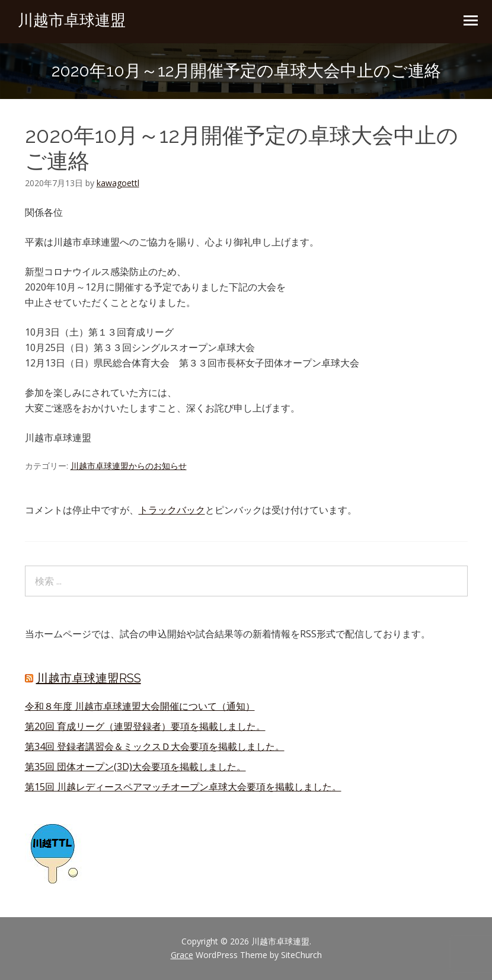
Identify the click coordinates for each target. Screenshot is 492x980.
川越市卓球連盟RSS (89, 678)
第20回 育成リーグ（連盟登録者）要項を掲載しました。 (145, 726)
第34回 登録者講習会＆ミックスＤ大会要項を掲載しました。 (155, 746)
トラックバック (172, 510)
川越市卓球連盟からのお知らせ (129, 466)
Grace (182, 955)
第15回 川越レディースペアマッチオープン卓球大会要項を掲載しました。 (183, 787)
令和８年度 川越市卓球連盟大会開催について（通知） (140, 706)
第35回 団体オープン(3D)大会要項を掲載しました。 (135, 767)
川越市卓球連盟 (72, 20)
